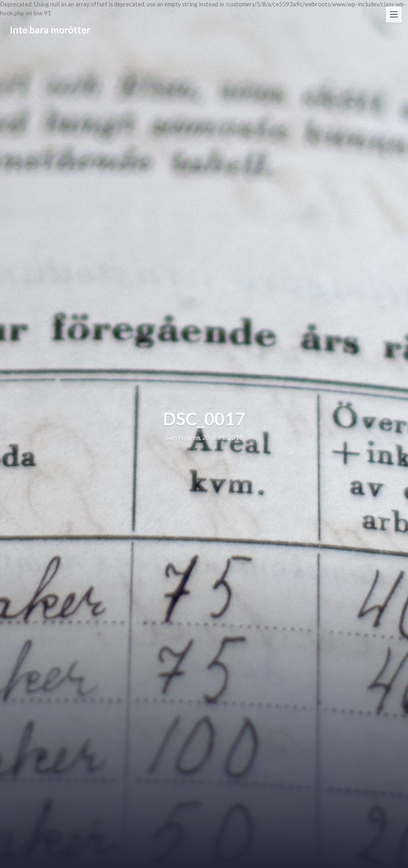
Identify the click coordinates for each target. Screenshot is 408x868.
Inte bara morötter (50, 30)
